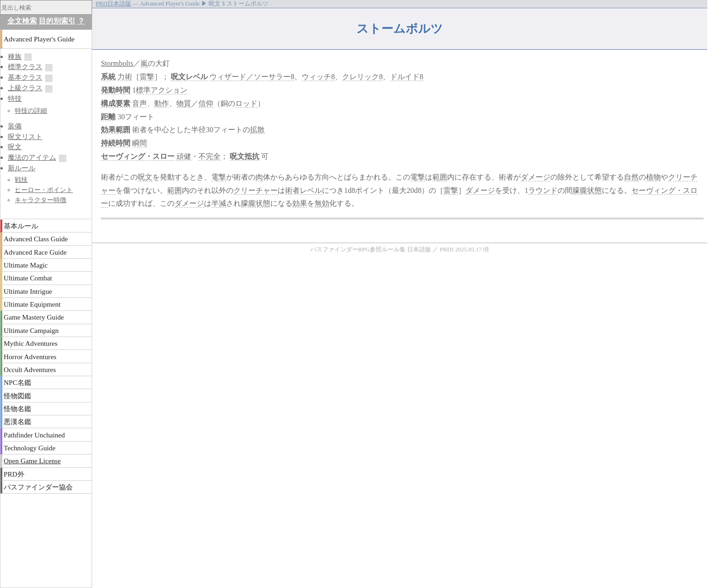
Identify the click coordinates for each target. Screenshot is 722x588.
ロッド (246, 103)
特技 (15, 98)
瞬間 (140, 143)
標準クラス (25, 67)
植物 (653, 177)
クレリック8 (362, 77)
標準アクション (162, 90)
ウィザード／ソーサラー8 (252, 77)
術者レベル (303, 190)
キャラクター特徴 (41, 200)
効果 (108, 130)
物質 (184, 103)
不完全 (210, 156)
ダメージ (536, 177)
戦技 (21, 180)
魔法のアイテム (32, 157)
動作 (162, 103)
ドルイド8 (407, 77)
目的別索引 (57, 21)
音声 (140, 103)
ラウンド (543, 190)
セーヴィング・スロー (138, 156)
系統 (108, 77)
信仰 (206, 103)
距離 (108, 117)
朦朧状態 (587, 190)
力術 (125, 77)
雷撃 (147, 77)
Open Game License (32, 461)
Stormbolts (117, 63)
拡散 (257, 130)
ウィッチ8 (318, 77)
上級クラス (25, 88)
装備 (15, 126)
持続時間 (116, 143)
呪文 (178, 77)
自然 (631, 177)
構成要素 (116, 103)
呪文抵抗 (245, 156)
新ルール (22, 168)
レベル (197, 77)
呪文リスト (25, 137)
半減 (219, 203)
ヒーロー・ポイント (44, 190)
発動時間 (116, 90)
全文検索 (22, 21)
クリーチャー (256, 190)
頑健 (184, 156)
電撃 (219, 177)
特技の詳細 (31, 111)
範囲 (123, 130)
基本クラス (25, 77)
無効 (322, 203)
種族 (15, 56)
